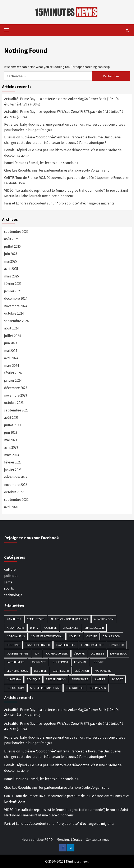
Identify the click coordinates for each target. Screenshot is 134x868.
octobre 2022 (14, 492)
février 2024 (13, 373)
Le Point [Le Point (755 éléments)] (98, 662)
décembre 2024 (16, 298)
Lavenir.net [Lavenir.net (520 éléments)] (38, 662)
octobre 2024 (14, 313)
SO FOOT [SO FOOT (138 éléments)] (117, 679)
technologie (13, 595)
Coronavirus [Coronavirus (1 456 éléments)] (16, 636)
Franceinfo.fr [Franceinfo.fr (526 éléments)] (66, 645)
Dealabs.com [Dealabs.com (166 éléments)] (112, 636)
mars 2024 (11, 366)
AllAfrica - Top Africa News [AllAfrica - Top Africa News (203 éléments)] (69, 619)
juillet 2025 (12, 246)
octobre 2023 (14, 403)
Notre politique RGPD (37, 839)
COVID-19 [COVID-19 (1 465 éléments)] (75, 636)
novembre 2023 (16, 395)
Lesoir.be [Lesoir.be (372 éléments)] (40, 671)
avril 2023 (11, 447)
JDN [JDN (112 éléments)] (37, 653)
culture (10, 569)
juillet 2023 (12, 425)
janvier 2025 (13, 291)
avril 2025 (11, 269)
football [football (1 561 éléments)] (13, 645)
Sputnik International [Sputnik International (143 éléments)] (45, 688)
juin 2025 (11, 254)
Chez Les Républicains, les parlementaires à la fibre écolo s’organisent (57, 170)
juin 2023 (11, 432)
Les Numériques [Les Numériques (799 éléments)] (17, 671)
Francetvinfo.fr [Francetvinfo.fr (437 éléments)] (92, 645)
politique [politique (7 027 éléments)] (33, 679)
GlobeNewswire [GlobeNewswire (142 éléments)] (18, 653)
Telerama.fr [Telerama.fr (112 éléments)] (98, 688)
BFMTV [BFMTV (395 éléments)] (34, 628)
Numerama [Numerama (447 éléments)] (14, 679)
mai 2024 (11, 351)
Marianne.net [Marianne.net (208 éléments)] (104, 671)
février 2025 (13, 284)
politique (11, 576)
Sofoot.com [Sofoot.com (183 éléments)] (15, 688)
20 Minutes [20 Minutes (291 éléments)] (14, 619)
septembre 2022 (16, 500)
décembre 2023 (16, 388)
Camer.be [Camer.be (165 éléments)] (50, 628)
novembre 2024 (16, 306)
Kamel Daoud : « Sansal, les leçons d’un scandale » (41, 163)
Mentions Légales (69, 839)
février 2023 (13, 462)
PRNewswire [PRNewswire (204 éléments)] (80, 679)
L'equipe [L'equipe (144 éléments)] (79, 653)
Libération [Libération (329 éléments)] (82, 671)
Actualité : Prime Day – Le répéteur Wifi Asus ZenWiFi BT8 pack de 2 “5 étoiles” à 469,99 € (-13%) (64, 114)
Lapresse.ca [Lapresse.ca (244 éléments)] (118, 653)
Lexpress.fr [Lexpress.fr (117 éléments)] (61, 671)
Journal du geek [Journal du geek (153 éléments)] (57, 653)
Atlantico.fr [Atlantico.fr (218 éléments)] (15, 628)
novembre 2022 (16, 485)
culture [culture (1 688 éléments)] (92, 636)
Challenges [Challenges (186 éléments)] (71, 628)
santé (8, 582)
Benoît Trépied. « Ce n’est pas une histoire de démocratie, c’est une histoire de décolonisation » (63, 153)
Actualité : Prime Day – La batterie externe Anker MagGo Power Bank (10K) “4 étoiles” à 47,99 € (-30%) (61, 102)
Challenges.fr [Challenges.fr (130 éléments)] (94, 628)
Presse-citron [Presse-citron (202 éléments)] (56, 679)
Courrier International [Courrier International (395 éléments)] (47, 636)
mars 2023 (11, 455)
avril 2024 (11, 358)
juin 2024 (11, 343)
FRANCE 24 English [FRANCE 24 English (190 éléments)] (38, 645)
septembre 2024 (16, 321)
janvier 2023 (13, 470)
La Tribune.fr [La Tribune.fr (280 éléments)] (16, 662)
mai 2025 (11, 261)
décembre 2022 (16, 477)
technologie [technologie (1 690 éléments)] (75, 688)
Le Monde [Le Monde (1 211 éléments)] (80, 662)
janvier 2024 (13, 380)
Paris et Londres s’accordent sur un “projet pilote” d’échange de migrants (59, 203)
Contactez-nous (98, 839)
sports (9, 588)
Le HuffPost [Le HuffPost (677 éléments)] (60, 662)
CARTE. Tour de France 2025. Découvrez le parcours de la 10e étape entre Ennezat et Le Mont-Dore (67, 180)
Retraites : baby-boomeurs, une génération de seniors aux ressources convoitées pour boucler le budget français (65, 127)
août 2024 (11, 328)
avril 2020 (11, 507)
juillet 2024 (12, 336)
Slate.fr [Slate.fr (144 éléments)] (100, 679)
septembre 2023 (16, 410)
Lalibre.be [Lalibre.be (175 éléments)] (97, 653)
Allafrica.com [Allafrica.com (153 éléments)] (104, 619)
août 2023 (11, 418)
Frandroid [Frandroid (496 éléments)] (117, 645)
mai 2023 (11, 440)
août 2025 (11, 239)
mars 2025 (11, 276)
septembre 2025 (16, 232)
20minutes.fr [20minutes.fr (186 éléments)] (36, 619)
